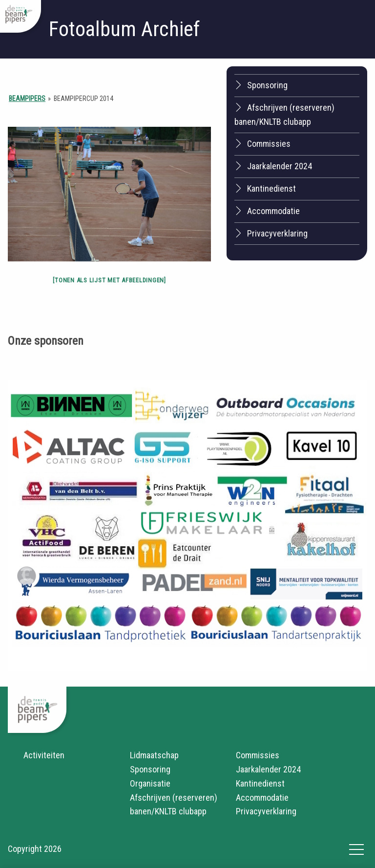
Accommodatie (267, 211)
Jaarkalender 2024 (273, 166)
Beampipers (27, 99)
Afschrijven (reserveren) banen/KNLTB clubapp (284, 114)
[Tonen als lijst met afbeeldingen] (109, 280)
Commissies (262, 143)
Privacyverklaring (271, 233)
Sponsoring (261, 85)
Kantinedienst (265, 188)
